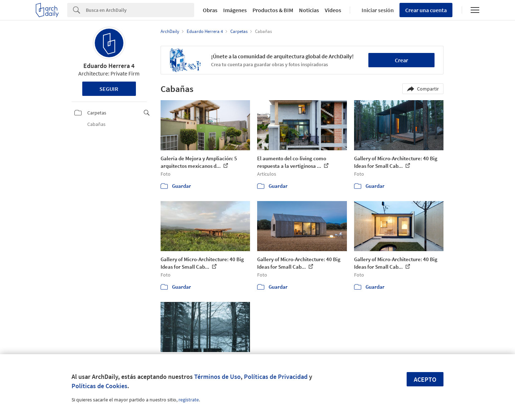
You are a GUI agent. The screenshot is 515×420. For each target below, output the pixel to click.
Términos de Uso (217, 377)
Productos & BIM (273, 10)
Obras (210, 10)
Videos (333, 10)
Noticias (309, 10)
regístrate (189, 400)
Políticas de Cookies (99, 386)
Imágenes (235, 10)
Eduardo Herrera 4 (109, 66)
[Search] (140, 10)
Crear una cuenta (426, 10)
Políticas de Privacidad (276, 377)
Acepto (425, 379)
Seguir (109, 89)
